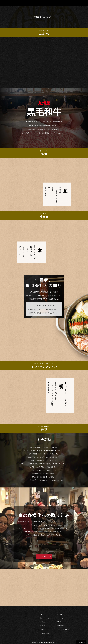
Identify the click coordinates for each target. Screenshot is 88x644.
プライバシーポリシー (63, 630)
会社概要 (60, 614)
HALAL (59, 622)
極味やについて (45, 618)
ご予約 (42, 630)
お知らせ (43, 622)
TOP (42, 614)
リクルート (60, 618)
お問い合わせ (61, 626)
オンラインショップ (46, 633)
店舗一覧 (43, 626)
